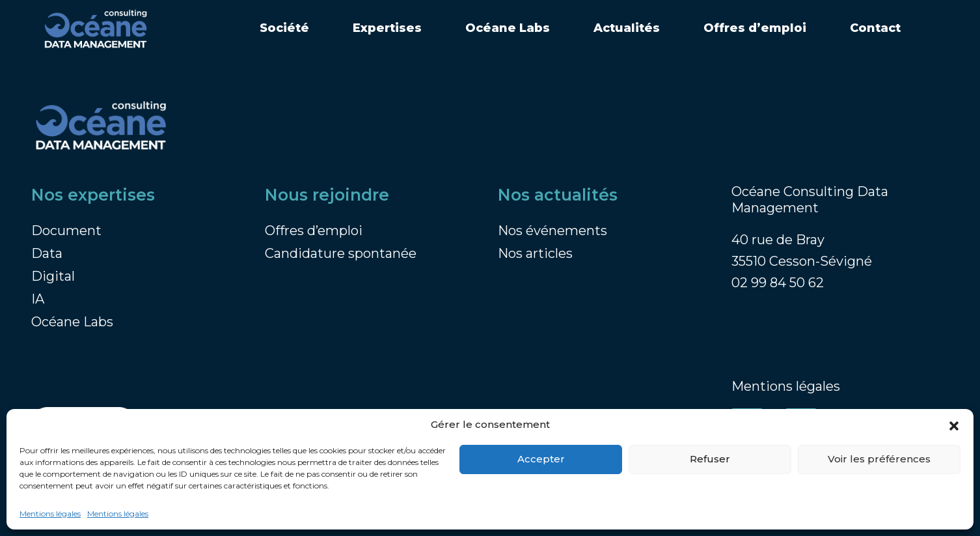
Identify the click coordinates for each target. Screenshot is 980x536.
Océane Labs (508, 28)
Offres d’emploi (755, 28)
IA (38, 299)
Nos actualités (558, 195)
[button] (954, 425)
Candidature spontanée (341, 253)
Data (47, 253)
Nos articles (535, 253)
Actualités (627, 28)
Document (66, 231)
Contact (875, 28)
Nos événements (552, 231)
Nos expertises (93, 195)
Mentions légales (50, 514)
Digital (53, 276)
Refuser (710, 459)
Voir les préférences (879, 459)
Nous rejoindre (327, 195)
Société (284, 28)
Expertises (387, 28)
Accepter (541, 459)
